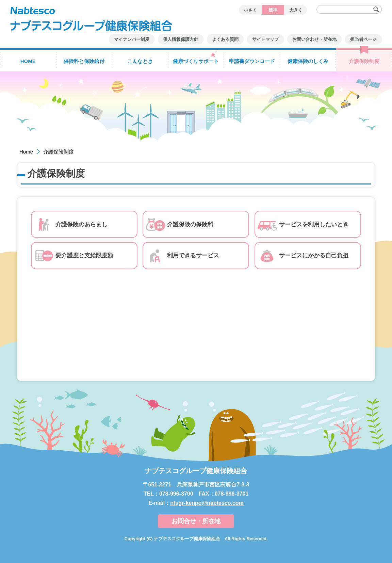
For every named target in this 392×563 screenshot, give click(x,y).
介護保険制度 (59, 152)
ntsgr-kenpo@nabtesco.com (207, 503)
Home (26, 152)
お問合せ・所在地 (196, 521)
